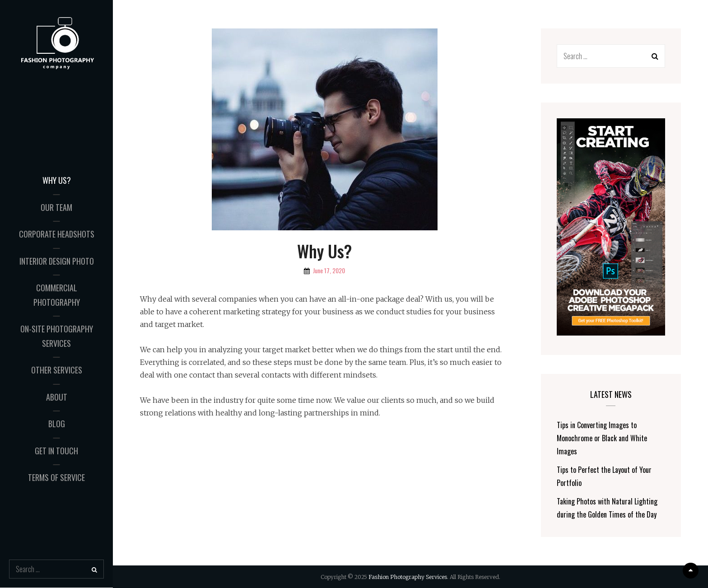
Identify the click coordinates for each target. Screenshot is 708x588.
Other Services (57, 370)
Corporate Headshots (57, 234)
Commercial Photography (57, 295)
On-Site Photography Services (57, 336)
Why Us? (57, 180)
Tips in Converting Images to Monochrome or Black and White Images (602, 438)
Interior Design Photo (57, 261)
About (57, 397)
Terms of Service (56, 477)
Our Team (56, 207)
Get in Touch (56, 451)
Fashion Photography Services (408, 577)
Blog (57, 424)
